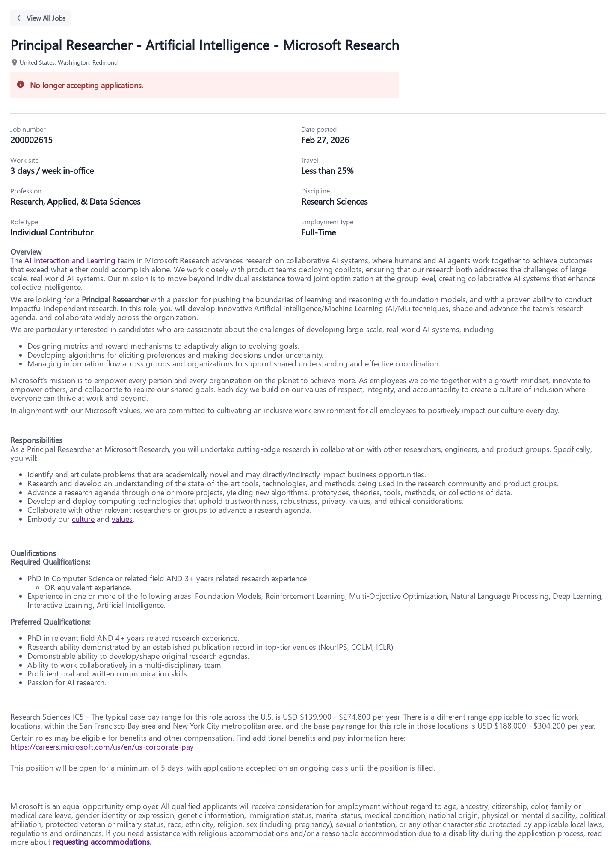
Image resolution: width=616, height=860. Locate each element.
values (122, 519)
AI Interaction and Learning (70, 260)
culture (83, 519)
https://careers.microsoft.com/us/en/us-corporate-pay (102, 747)
